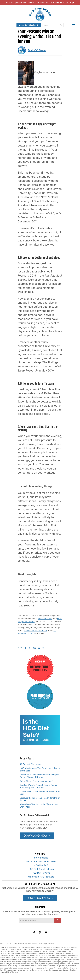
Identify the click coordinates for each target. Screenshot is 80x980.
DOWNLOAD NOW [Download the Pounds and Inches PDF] (37, 836)
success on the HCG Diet (36, 631)
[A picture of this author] (22, 50)
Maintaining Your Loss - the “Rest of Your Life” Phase (39, 806)
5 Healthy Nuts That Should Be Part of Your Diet (40, 793)
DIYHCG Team (37, 50)
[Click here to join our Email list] (58, 920)
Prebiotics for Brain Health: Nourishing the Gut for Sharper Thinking (39, 776)
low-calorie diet (45, 619)
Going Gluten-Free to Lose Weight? (36, 781)
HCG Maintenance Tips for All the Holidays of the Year (40, 769)
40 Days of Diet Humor (30, 764)
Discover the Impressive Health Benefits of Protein (40, 799)
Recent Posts (27, 759)
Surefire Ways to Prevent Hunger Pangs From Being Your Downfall (38, 786)
